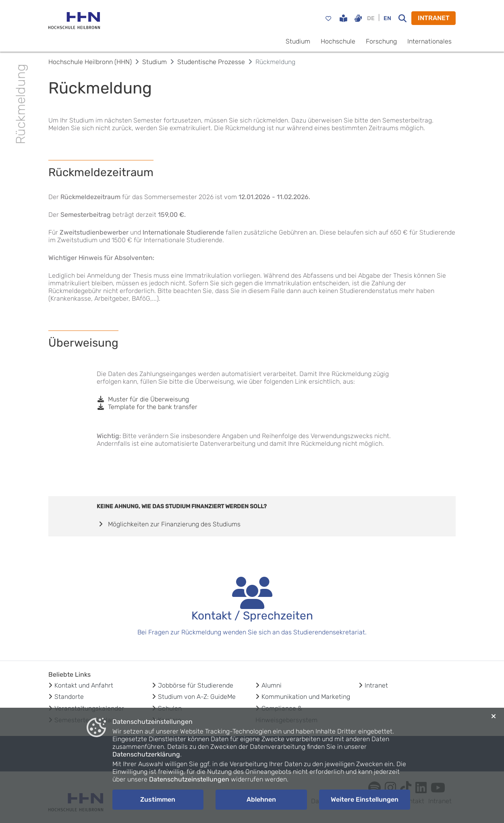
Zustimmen (158, 799)
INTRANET (434, 18)
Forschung (381, 41)
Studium (298, 41)
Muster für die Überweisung (143, 399)
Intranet (376, 685)
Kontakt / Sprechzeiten (252, 616)
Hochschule (338, 41)
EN (387, 18)
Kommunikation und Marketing (306, 697)
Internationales (429, 41)
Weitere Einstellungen (365, 799)
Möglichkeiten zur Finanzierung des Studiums (169, 524)
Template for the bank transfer (147, 407)
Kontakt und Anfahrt (84, 685)
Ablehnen (261, 799)
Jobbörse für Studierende (196, 685)
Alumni (272, 685)
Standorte (69, 697)
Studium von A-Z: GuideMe (197, 697)
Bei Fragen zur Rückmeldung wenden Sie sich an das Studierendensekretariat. (252, 632)
